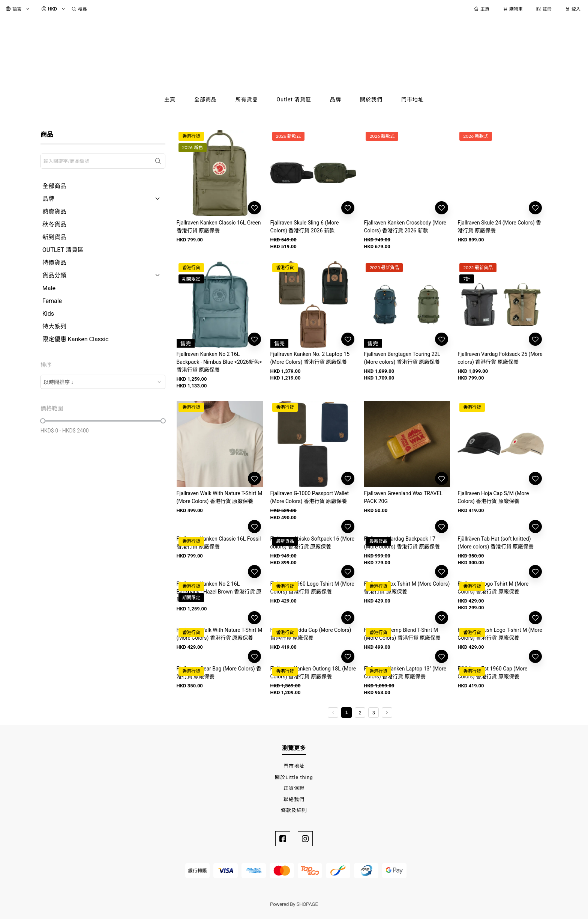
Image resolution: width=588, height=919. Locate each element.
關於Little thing (294, 777)
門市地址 (294, 766)
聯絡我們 (294, 799)
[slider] (43, 421)
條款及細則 (294, 810)
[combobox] (103, 382)
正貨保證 (294, 788)
